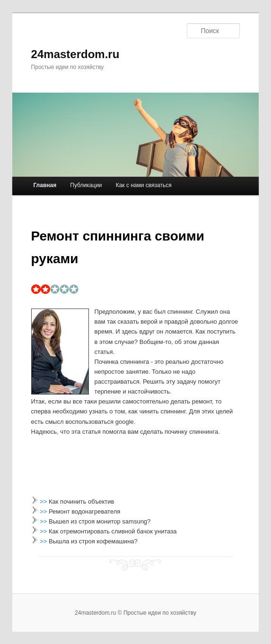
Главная (45, 185)
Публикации (86, 185)
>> (44, 502)
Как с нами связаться (144, 185)
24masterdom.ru (75, 54)
